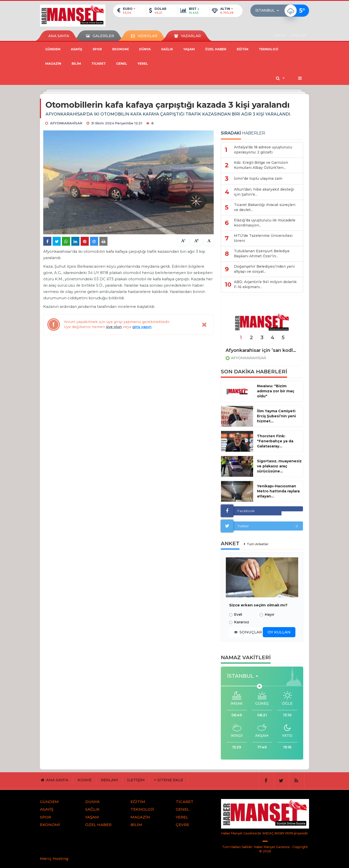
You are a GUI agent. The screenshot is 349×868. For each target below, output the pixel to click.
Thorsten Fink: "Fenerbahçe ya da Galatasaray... (275, 441)
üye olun (114, 327)
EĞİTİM (243, 49)
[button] (269, 11)
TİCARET (99, 64)
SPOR (97, 49)
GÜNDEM (53, 49)
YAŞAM (189, 49)
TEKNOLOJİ (268, 49)
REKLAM (109, 780)
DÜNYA (145, 49)
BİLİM (76, 64)
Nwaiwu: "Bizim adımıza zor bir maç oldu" (276, 391)
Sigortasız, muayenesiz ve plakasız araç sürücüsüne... (279, 466)
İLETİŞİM (136, 780)
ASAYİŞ (77, 49)
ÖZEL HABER (216, 49)
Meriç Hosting (54, 859)
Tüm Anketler (258, 544)
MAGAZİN (53, 64)
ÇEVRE (182, 825)
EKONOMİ (121, 49)
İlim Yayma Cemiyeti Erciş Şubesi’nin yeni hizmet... (276, 416)
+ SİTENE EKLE (169, 780)
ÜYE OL (280, 35)
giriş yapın (142, 327)
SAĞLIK (167, 49)
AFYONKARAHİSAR (248, 358)
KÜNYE (85, 780)
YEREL (143, 64)
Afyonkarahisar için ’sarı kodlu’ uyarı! (262, 350)
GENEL (122, 64)
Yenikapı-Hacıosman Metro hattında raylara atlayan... (278, 491)
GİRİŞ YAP (299, 35)
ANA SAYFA (59, 36)
